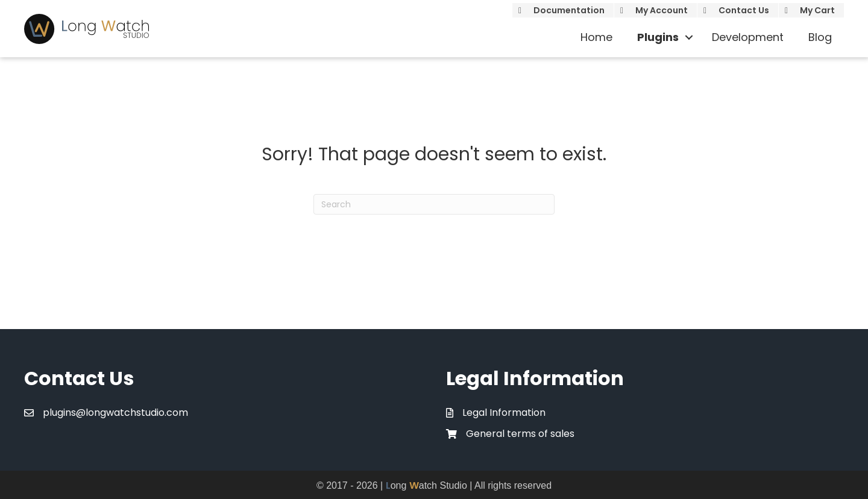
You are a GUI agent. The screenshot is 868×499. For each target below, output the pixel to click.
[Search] (434, 204)
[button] (689, 37)
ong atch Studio (426, 485)
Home (596, 37)
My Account (662, 10)
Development (748, 37)
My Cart (817, 10)
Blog (820, 37)
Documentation (569, 10)
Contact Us (744, 10)
